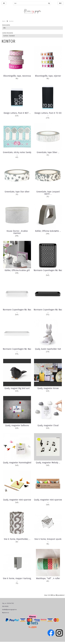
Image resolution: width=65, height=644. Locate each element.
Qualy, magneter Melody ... (48, 463)
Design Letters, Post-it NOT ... (17, 113)
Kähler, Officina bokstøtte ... (48, 231)
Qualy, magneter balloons (17, 426)
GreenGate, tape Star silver (17, 192)
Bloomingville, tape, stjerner (48, 76)
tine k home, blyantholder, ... (17, 539)
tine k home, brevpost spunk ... (48, 540)
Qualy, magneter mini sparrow (17, 500)
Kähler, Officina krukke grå (17, 270)
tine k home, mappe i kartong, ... (17, 580)
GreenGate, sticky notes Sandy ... (17, 153)
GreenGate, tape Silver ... (48, 152)
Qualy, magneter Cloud (48, 426)
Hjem (4, 21)
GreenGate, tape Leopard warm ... (48, 193)
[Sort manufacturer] (32, 28)
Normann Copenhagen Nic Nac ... (48, 271)
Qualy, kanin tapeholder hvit (48, 349)
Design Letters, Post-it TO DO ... (48, 114)
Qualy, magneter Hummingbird (17, 463)
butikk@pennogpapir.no (9, 610)
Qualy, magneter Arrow (48, 388)
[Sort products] (32, 36)
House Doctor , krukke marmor (17, 232)
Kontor (11, 21)
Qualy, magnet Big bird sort (17, 388)
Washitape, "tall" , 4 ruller (48, 578)
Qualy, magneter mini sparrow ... (48, 501)
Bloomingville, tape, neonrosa (17, 76)
